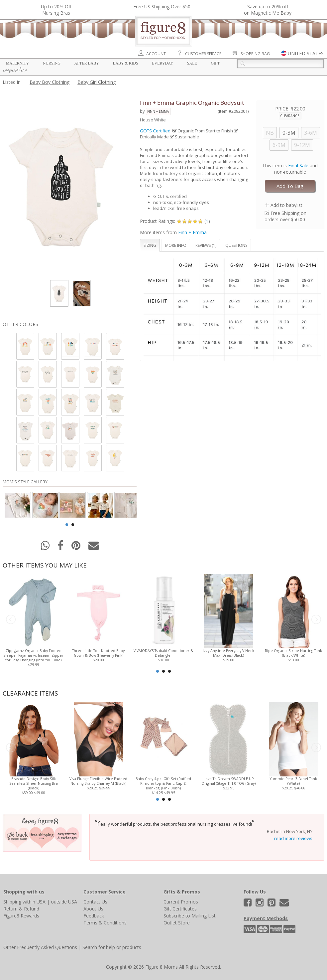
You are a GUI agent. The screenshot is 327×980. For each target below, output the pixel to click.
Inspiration (15, 70)
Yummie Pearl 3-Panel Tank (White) (293, 781)
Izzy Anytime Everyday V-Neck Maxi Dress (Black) (228, 653)
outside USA (64, 902)
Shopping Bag (255, 54)
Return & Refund (21, 909)
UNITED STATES (306, 53)
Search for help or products (112, 947)
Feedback (94, 916)
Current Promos (181, 902)
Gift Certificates (180, 909)
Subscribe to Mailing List (190, 916)
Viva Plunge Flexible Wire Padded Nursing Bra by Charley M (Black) (99, 781)
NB (270, 133)
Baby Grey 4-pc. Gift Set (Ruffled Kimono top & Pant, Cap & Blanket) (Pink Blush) (164, 783)
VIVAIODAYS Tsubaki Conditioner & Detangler (163, 653)
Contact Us (95, 902)
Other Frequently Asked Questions (40, 947)
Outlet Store (177, 923)
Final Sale (298, 165)
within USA (34, 902)
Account (156, 54)
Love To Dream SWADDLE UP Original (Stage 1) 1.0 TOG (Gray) (228, 781)
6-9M (279, 145)
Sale (192, 63)
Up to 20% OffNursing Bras (56, 10)
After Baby (87, 63)
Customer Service (203, 54)
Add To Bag (290, 186)
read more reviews (293, 838)
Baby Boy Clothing (50, 82)
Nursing (52, 63)
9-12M (302, 145)
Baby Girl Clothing (97, 82)
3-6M (311, 133)
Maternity (17, 63)
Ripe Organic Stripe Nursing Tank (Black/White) (293, 653)
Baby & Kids (125, 63)
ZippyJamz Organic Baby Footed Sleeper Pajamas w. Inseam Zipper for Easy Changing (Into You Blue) (33, 655)
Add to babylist (286, 205)
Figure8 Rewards (21, 916)
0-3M (289, 133)
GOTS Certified (155, 131)
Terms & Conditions (105, 923)
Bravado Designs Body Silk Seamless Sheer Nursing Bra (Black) (34, 783)
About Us (93, 909)
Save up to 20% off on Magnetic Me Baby (268, 10)
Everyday (163, 63)
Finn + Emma (158, 111)
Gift (215, 63)
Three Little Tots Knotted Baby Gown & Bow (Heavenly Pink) (99, 653)
